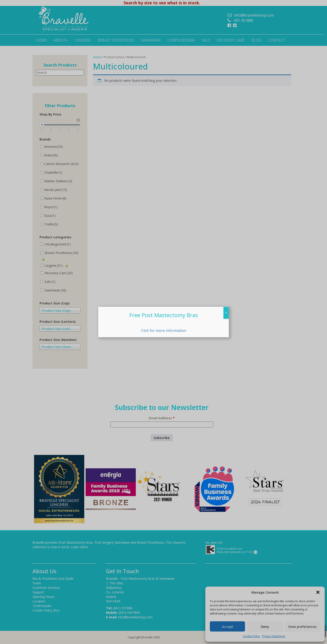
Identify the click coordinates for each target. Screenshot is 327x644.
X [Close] (226, 313)
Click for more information (164, 331)
